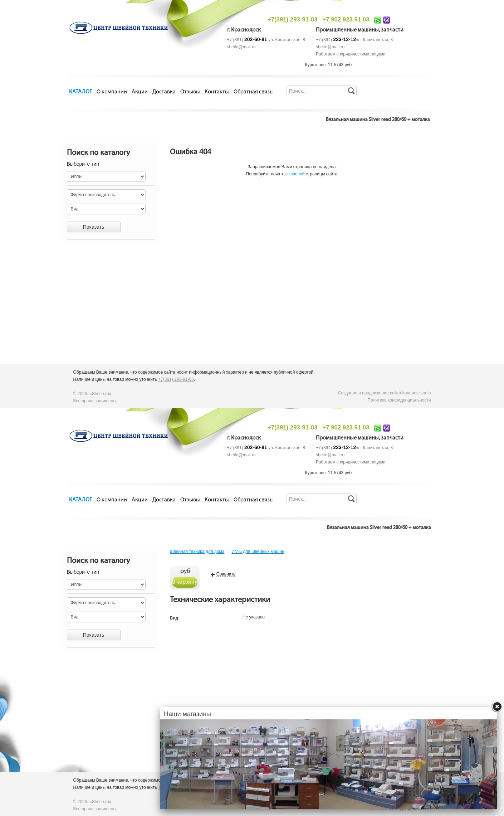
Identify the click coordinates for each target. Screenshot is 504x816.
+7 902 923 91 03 (346, 20)
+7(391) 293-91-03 (292, 20)
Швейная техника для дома (197, 552)
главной (297, 174)
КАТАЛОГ (80, 92)
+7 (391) (247, 40)
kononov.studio (417, 393)
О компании (112, 92)
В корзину (185, 582)
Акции (140, 92)
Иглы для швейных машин (258, 552)
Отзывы (190, 92)
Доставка (164, 92)
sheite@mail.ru (241, 47)
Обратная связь (253, 92)
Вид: (175, 618)
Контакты (217, 92)
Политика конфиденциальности (399, 400)
